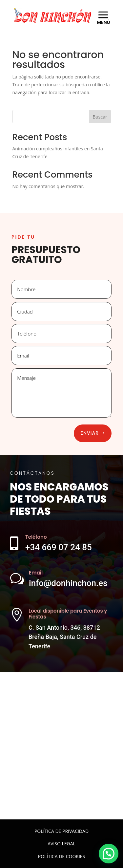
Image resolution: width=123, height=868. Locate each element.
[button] (109, 854)
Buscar (100, 117)
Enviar (90, 433)
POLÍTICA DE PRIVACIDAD (61, 831)
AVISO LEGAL (61, 844)
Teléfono (36, 537)
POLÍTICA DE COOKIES (62, 856)
